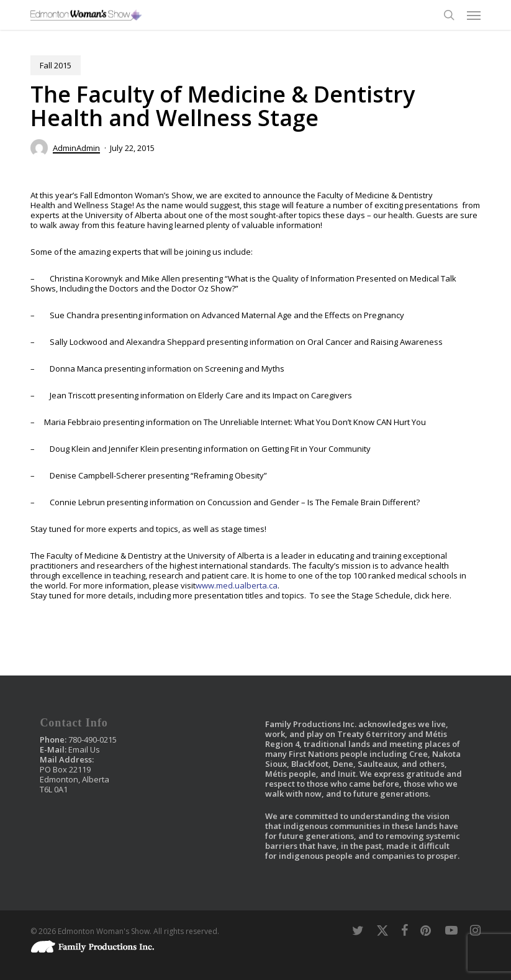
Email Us (84, 749)
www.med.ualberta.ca (237, 585)
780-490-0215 (93, 740)
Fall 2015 (56, 65)
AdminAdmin (76, 148)
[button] (474, 15)
